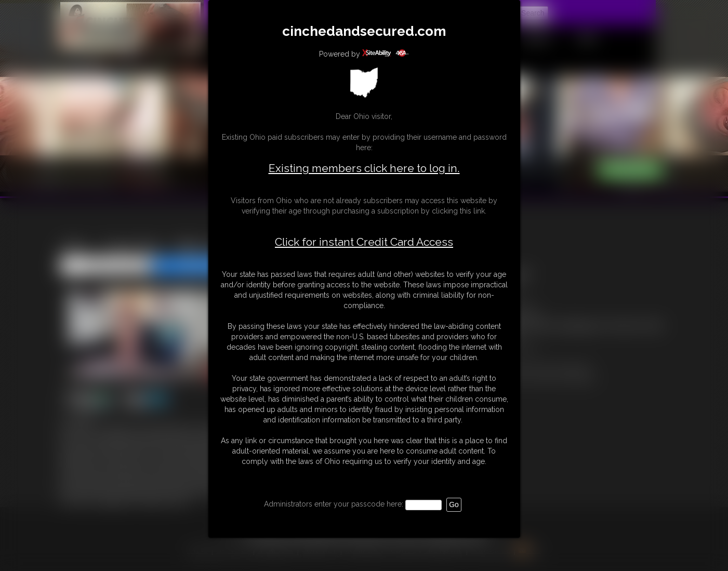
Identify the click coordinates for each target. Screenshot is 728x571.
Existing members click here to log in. (364, 168)
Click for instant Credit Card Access (364, 242)
